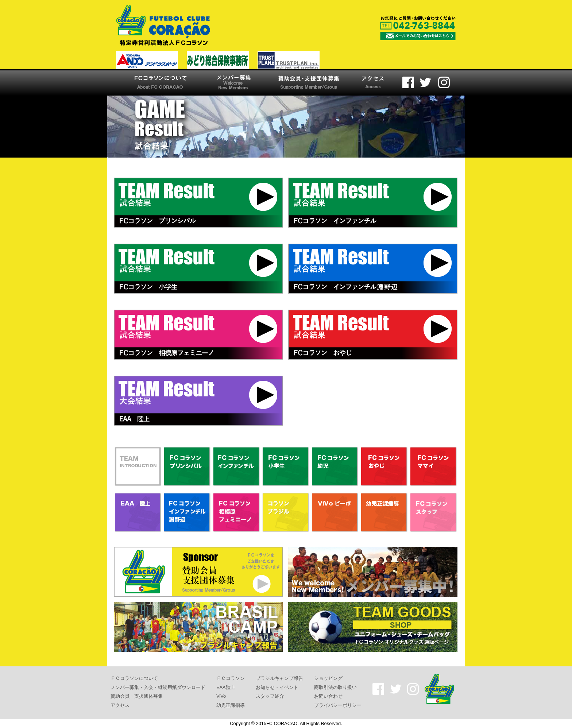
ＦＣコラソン (231, 678)
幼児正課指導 (231, 705)
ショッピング (328, 678)
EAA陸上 (226, 687)
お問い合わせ (328, 696)
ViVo (221, 696)
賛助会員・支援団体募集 (137, 696)
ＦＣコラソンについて (134, 678)
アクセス (120, 705)
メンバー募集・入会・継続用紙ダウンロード (158, 687)
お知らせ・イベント (277, 687)
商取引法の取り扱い (335, 687)
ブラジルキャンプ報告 (279, 678)
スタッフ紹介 (270, 696)
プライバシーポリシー (338, 705)
